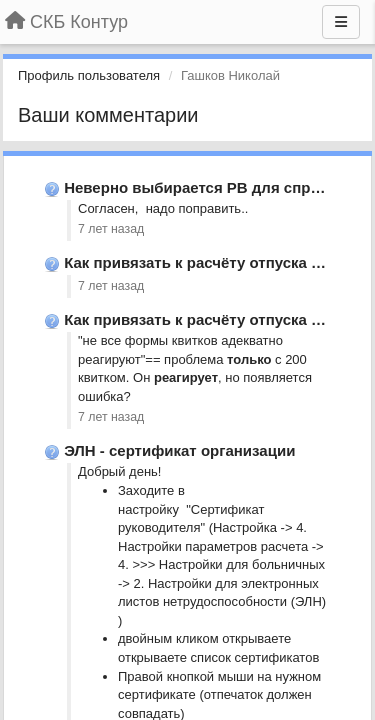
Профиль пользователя (89, 75)
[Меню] (341, 22)
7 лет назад (111, 229)
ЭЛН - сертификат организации (179, 450)
